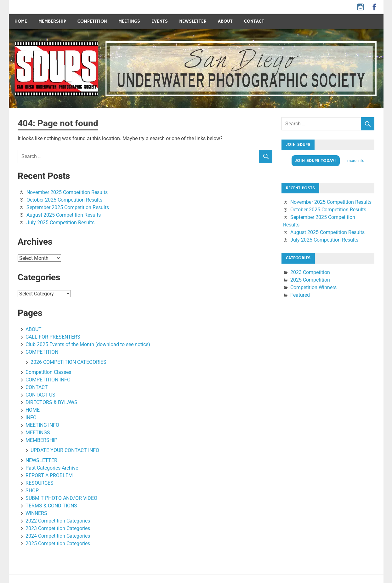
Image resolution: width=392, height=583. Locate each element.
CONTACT (254, 21)
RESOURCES (40, 483)
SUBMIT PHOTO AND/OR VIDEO (61, 498)
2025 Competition (310, 280)
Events (160, 21)
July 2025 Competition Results (60, 223)
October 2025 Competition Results (64, 200)
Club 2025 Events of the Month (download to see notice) (88, 344)
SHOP (32, 491)
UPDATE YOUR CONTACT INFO (65, 450)
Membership (52, 21)
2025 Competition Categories (58, 543)
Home (21, 21)
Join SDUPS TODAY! (315, 161)
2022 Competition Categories (58, 521)
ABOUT (225, 21)
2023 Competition (310, 272)
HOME (33, 410)
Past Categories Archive (52, 468)
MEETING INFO (42, 425)
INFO (31, 417)
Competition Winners (313, 287)
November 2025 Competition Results (67, 192)
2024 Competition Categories (58, 536)
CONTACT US (40, 395)
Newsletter (193, 21)
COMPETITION (92, 21)
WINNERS (36, 513)
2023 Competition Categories (58, 528)
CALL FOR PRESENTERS (53, 337)
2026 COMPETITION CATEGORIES (68, 362)
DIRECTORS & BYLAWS (51, 402)
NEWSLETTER (41, 460)
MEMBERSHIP (41, 440)
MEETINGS (129, 21)
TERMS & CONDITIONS (51, 506)
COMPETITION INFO (48, 380)
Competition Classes (48, 372)
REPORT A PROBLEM (49, 475)
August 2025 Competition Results (64, 215)
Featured (300, 295)
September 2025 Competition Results (68, 207)
